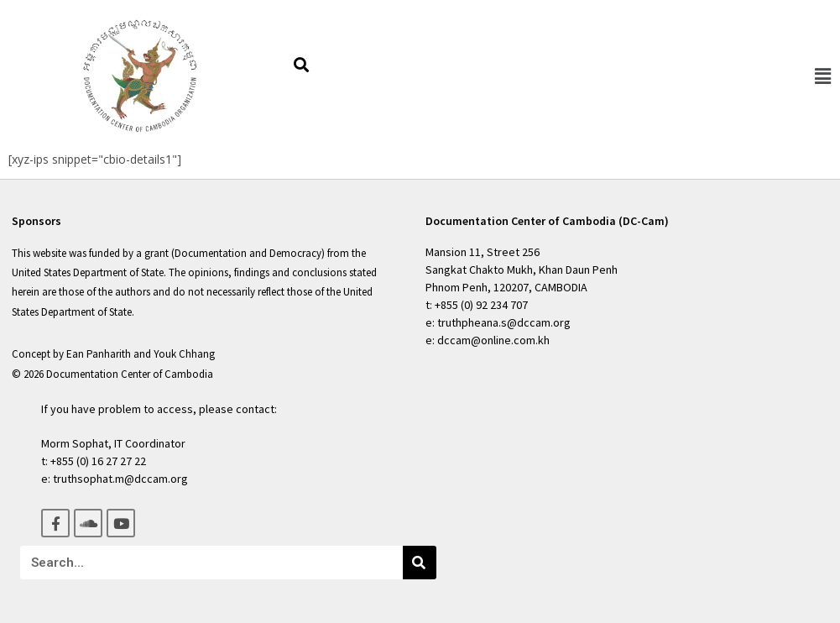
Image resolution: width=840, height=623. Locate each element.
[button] (822, 76)
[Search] (420, 563)
